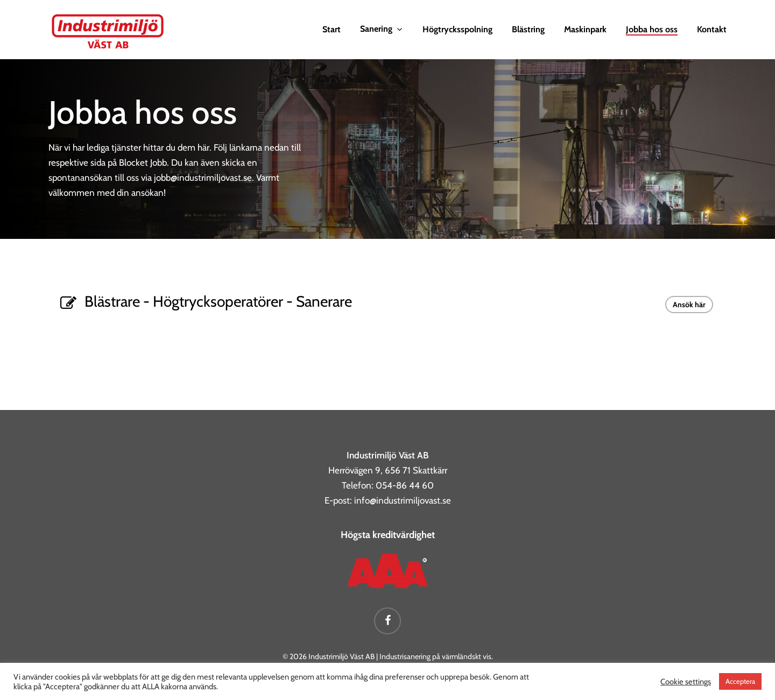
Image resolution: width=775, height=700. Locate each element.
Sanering (381, 29)
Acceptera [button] (740, 681)
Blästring (528, 30)
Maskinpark (585, 30)
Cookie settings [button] (686, 682)
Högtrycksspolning (457, 30)
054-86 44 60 (405, 485)
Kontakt (712, 30)
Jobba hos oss (652, 30)
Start (332, 30)
